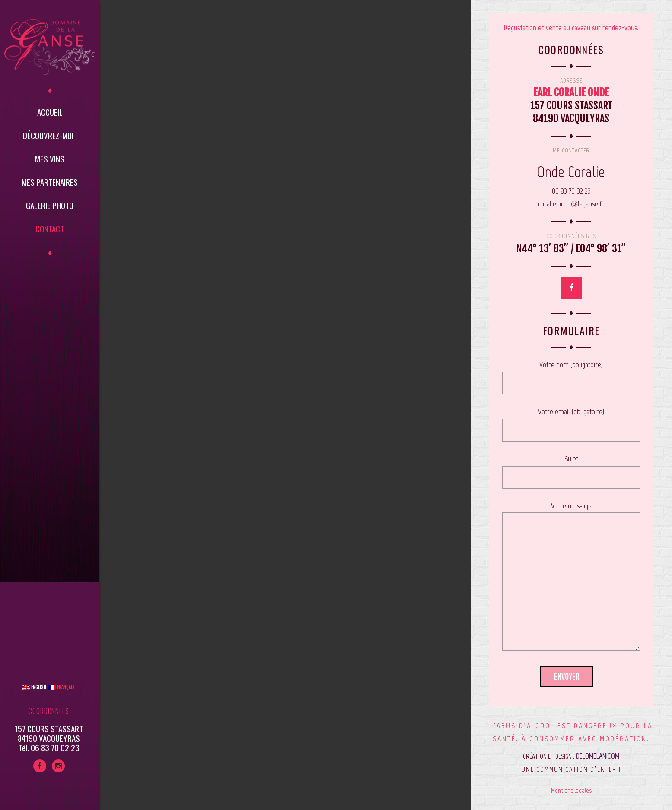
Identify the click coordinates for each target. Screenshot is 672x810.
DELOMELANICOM (598, 756)
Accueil (50, 112)
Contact (50, 229)
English (34, 687)
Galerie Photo (50, 205)
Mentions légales (571, 790)
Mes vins (50, 159)
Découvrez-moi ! (50, 135)
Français (62, 687)
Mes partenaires (50, 182)
